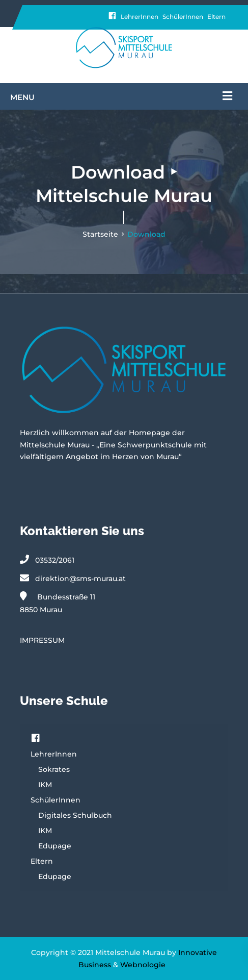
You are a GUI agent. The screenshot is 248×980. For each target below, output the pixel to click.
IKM (45, 785)
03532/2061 (55, 560)
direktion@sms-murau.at (80, 579)
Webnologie (143, 965)
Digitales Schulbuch (75, 815)
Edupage (55, 846)
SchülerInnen (183, 17)
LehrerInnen (140, 17)
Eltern (216, 17)
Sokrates (54, 769)
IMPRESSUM (42, 640)
